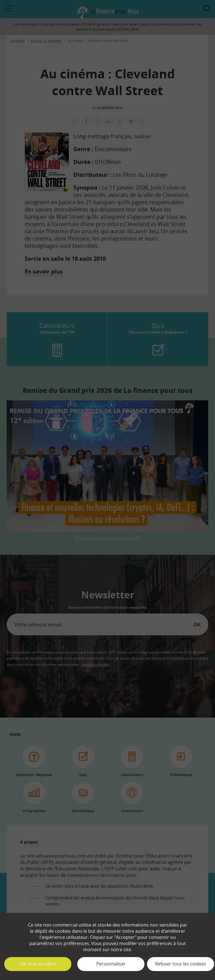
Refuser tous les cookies (181, 964)
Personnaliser (111, 964)
